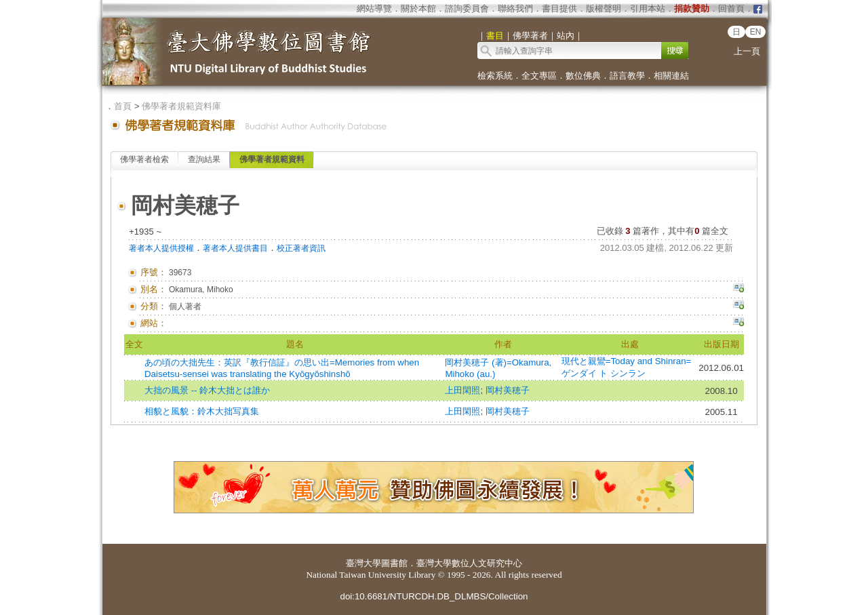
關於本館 (418, 8)
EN (756, 32)
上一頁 (747, 51)
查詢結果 (204, 159)
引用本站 (648, 8)
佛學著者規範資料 (272, 159)
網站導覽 (374, 8)
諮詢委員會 (467, 8)
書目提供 (559, 8)
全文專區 (539, 76)
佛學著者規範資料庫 (181, 106)
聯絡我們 (515, 8)
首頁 (123, 106)
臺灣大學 (363, 563)
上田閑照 (462, 390)
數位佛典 (583, 76)
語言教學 (627, 76)
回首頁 (731, 8)
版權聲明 (604, 8)
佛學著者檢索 (144, 159)
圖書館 (394, 563)
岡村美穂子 (508, 390)
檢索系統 (495, 76)
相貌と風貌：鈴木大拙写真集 (202, 411)
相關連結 (671, 76)
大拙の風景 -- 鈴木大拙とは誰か (207, 390)
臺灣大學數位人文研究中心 (469, 563)
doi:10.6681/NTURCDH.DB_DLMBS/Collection (434, 596)
